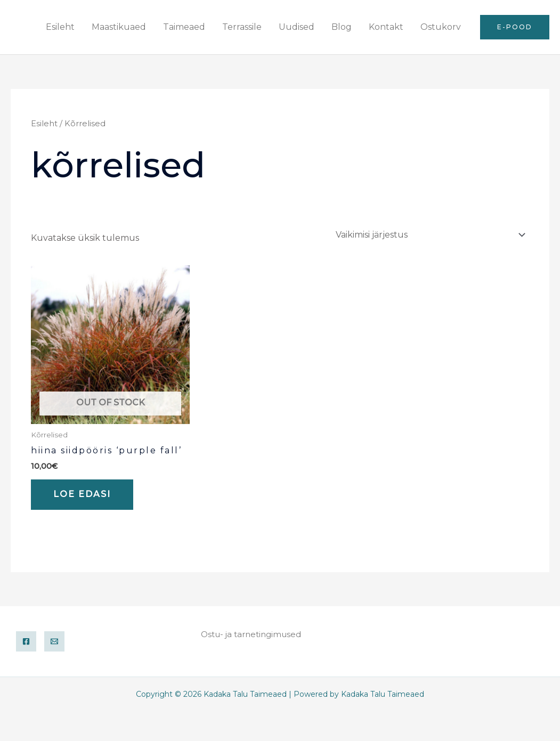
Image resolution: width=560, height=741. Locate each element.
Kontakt (386, 27)
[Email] (54, 641)
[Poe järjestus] (429, 235)
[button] (515, 27)
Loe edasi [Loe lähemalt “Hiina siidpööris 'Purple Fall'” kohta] (82, 494)
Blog (342, 27)
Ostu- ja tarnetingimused (251, 634)
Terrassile (242, 27)
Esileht (60, 27)
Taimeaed (184, 27)
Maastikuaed (119, 27)
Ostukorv (441, 27)
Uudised (297, 27)
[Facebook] (26, 641)
